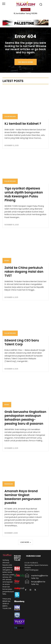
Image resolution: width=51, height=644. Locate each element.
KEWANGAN (9, 484)
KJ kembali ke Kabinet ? (23, 124)
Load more (26, 542)
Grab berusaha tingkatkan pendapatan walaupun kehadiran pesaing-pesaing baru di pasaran (25, 418)
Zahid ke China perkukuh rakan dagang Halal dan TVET (24, 272)
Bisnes (7, 261)
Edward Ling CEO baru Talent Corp (22, 342)
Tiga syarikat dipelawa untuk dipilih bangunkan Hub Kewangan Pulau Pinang (24, 194)
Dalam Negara (10, 116)
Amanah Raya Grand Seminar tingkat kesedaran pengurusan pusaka (23, 497)
